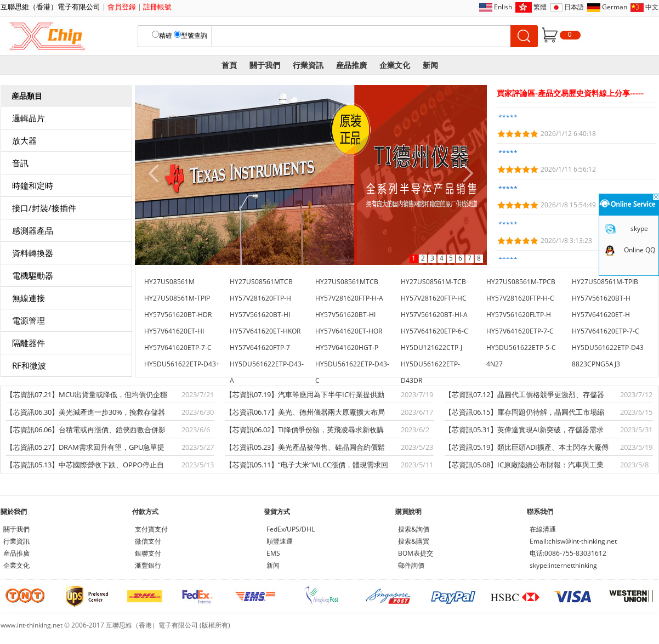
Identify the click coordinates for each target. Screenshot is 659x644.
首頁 (229, 65)
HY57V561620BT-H (601, 298)
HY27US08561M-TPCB (521, 282)
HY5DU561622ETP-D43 (608, 348)
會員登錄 (122, 7)
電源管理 (29, 320)
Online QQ (640, 250)
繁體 (540, 7)
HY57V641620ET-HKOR (265, 331)
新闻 (430, 65)
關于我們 (265, 65)
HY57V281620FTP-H (260, 298)
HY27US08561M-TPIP (177, 298)
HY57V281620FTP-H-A (349, 298)
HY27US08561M (169, 282)
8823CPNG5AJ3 (596, 364)
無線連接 (29, 298)
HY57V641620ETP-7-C (520, 331)
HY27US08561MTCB (261, 282)
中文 (652, 7)
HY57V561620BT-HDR (178, 315)
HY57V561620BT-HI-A (434, 315)
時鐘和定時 (33, 185)
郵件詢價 (411, 565)
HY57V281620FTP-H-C (520, 298)
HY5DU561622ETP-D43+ (182, 364)
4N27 (495, 364)
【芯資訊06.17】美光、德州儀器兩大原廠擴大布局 (305, 412)
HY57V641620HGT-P (347, 348)
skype (639, 228)
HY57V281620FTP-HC (434, 298)
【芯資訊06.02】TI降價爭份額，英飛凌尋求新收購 (305, 430)
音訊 (20, 163)
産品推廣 (351, 65)
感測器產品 (33, 230)
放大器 (24, 140)
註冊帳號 (157, 7)
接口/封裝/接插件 (44, 208)
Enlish (503, 7)
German (615, 7)
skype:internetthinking (563, 565)
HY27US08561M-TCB (433, 282)
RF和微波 (29, 365)
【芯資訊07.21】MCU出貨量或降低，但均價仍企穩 (87, 394)
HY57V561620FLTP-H (519, 315)
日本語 (574, 7)
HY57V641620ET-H (601, 315)
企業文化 (395, 65)
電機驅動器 (33, 275)
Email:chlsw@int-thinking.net (573, 541)
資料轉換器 (33, 253)
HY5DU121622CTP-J (431, 348)
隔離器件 (29, 343)
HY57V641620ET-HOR (349, 331)
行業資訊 (308, 65)
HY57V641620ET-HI (174, 331)
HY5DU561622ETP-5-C (521, 348)
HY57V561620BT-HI (260, 315)
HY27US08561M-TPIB (605, 282)
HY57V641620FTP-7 (260, 348)
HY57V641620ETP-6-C (434, 331)
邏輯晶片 (29, 118)
